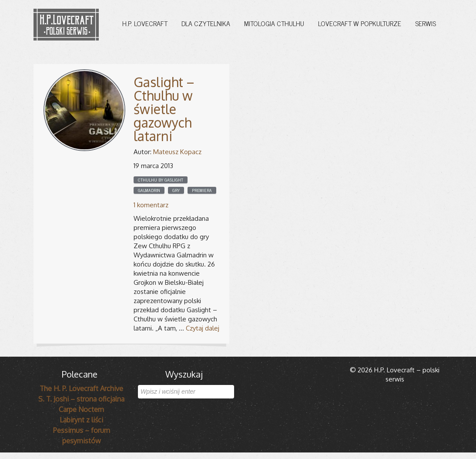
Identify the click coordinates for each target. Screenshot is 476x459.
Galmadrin (149, 190)
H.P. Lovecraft (145, 23)
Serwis (426, 23)
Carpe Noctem (81, 409)
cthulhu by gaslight (161, 180)
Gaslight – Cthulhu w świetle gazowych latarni (164, 109)
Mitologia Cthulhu (274, 23)
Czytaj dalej (203, 328)
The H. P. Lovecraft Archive (81, 388)
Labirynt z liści (81, 420)
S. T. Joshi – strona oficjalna (81, 399)
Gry (176, 190)
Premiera (202, 190)
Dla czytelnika (206, 23)
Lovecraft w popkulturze (360, 23)
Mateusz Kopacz (177, 152)
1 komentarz (151, 205)
